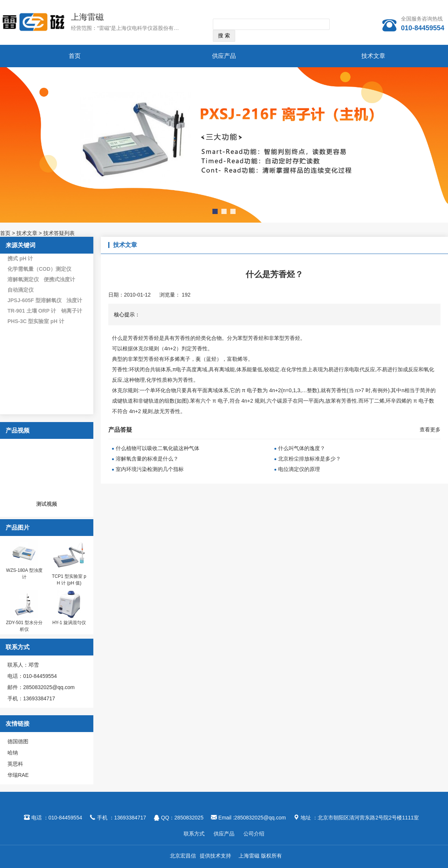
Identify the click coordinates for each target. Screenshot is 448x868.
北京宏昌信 (183, 856)
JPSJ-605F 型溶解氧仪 (35, 300)
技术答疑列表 (59, 233)
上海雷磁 (87, 17)
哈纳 (13, 753)
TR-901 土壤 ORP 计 (32, 311)
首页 (75, 56)
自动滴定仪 (21, 290)
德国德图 (18, 741)
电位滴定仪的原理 (299, 469)
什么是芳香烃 (128, 338)
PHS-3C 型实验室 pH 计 (36, 321)
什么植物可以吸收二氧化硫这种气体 (158, 448)
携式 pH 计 (20, 258)
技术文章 (373, 56)
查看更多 (430, 430)
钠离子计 (72, 311)
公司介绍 (254, 834)
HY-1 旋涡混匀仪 (69, 623)
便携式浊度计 (59, 279)
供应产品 (224, 56)
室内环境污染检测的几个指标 (150, 469)
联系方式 (194, 834)
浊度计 (74, 300)
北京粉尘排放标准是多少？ (309, 459)
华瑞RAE (18, 775)
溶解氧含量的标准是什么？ (147, 459)
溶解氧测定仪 (23, 279)
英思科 (15, 764)
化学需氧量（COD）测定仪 (39, 269)
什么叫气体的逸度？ (302, 448)
